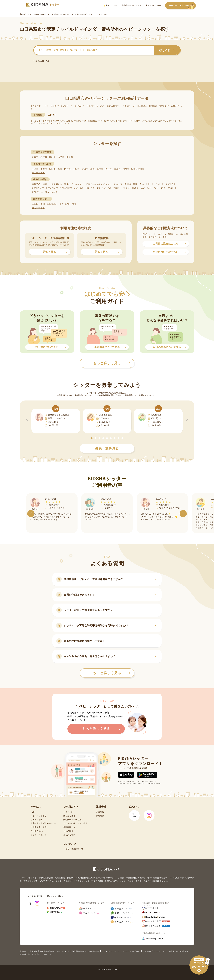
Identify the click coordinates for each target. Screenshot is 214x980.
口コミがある (51, 192)
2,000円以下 (52, 188)
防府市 (67, 169)
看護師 (128, 184)
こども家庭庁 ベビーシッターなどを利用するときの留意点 (166, 951)
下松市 (76, 169)
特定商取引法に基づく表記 (30, 954)
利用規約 (33, 951)
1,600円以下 (38, 188)
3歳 (93, 188)
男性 (135, 184)
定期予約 (36, 184)
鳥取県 (35, 157)
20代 (149, 188)
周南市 (126, 169)
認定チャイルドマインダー (99, 184)
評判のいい (37, 192)
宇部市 (44, 169)
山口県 (70, 157)
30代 (156, 188)
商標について (49, 954)
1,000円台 (171, 184)
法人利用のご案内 (153, 5)
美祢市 (117, 169)
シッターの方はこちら (182, 6)
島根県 (44, 157)
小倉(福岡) (65, 204)
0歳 (76, 188)
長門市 (100, 169)
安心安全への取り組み (132, 5)
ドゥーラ (118, 184)
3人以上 (160, 184)
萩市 (60, 169)
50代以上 (172, 188)
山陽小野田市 (138, 169)
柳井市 (109, 169)
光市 (92, 169)
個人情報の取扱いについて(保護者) (85, 951)
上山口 (35, 204)
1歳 (82, 188)
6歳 (110, 188)
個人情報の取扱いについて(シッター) (54, 951)
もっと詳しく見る (112, 673)
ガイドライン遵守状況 (131, 951)
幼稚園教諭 (57, 184)
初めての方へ (111, 6)
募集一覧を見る (113, 448)
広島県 (61, 157)
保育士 (46, 184)
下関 (43, 204)
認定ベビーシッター (74, 184)
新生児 (127, 188)
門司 (74, 204)
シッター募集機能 (125, 395)
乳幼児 (135, 188)
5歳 (104, 188)
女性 (142, 184)
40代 (163, 188)
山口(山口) (52, 204)
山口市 (52, 169)
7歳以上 (117, 188)
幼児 (143, 188)
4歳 (98, 188)
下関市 (35, 169)
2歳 (87, 188)
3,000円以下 (66, 188)
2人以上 (150, 184)
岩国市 (85, 169)
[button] (92, 438)
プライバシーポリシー (111, 951)
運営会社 (23, 951)
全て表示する (38, 173)
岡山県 (52, 157)
